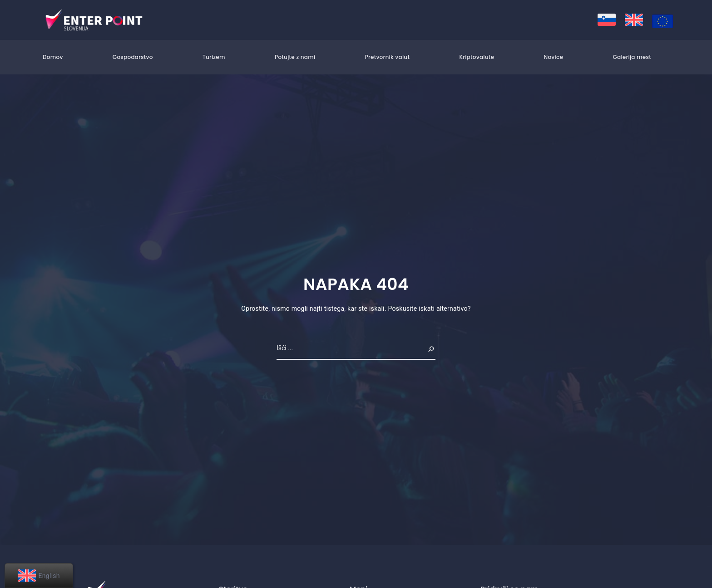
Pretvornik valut (387, 57)
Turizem (214, 57)
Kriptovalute (477, 57)
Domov (53, 57)
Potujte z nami (295, 57)
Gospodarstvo (133, 57)
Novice (553, 57)
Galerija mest (632, 57)
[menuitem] (607, 20)
